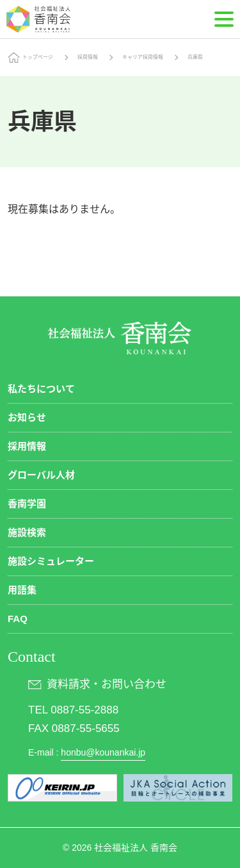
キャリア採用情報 (143, 57)
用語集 (22, 590)
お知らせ (27, 417)
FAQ (18, 619)
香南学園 (27, 504)
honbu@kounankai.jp (103, 752)
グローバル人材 (41, 475)
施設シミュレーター (51, 561)
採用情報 (88, 57)
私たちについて (41, 389)
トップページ (38, 57)
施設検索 (27, 532)
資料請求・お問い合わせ (107, 684)
